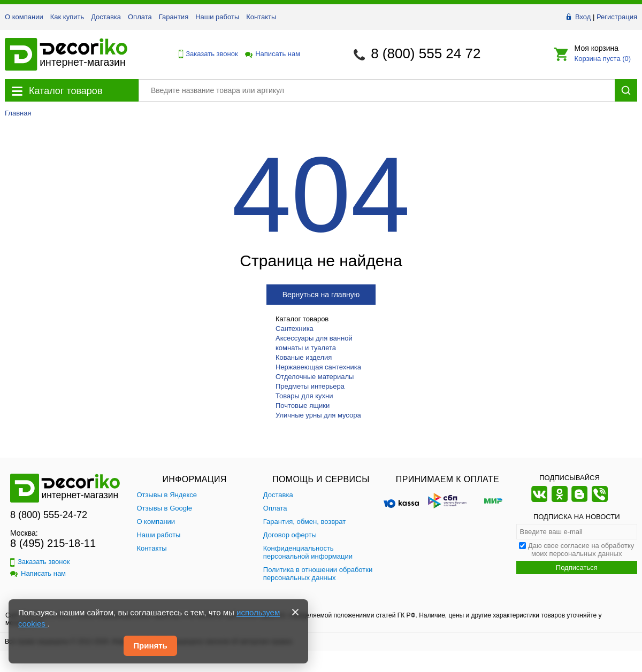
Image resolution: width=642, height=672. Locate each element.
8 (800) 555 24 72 (426, 53)
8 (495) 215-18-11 (53, 543)
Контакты (261, 17)
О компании (24, 17)
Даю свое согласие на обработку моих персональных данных (581, 550)
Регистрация (617, 17)
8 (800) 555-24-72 (49, 515)
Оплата (140, 17)
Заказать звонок (205, 54)
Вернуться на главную (321, 295)
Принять (150, 646)
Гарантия (174, 17)
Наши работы (217, 17)
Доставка (106, 17)
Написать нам (272, 54)
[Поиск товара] (377, 90)
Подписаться (577, 567)
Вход (583, 17)
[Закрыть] (295, 612)
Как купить (67, 17)
